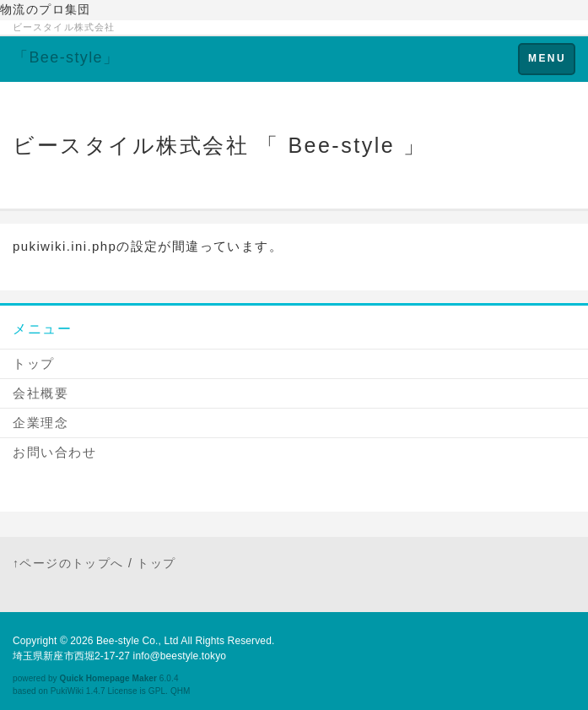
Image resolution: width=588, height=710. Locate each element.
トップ (34, 363)
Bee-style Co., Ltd (138, 641)
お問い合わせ (54, 452)
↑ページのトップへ (68, 563)
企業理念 (40, 423)
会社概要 (40, 393)
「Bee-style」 (66, 57)
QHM (181, 691)
